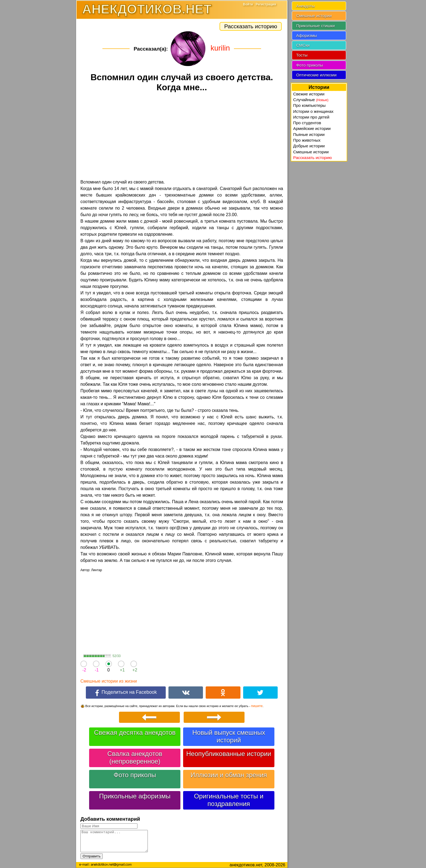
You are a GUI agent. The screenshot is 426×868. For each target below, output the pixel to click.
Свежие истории (309, 94)
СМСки (303, 45)
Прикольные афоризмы (135, 796)
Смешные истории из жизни (109, 681)
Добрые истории (309, 146)
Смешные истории (314, 16)
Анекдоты (305, 6)
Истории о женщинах (313, 111)
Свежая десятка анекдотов (135, 732)
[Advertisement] (182, 136)
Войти (248, 4)
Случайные (311, 100)
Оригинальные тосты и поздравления (229, 800)
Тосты (302, 55)
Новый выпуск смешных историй (229, 736)
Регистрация (266, 4)
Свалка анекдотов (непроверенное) (135, 757)
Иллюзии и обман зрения (229, 775)
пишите (257, 706)
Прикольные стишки (315, 26)
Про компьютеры (309, 105)
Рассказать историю (251, 26)
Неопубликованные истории (229, 754)
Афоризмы (307, 35)
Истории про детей (311, 117)
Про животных (307, 140)
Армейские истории (312, 128)
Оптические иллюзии (316, 75)
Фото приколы (135, 775)
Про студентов (307, 123)
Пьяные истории (309, 134)
